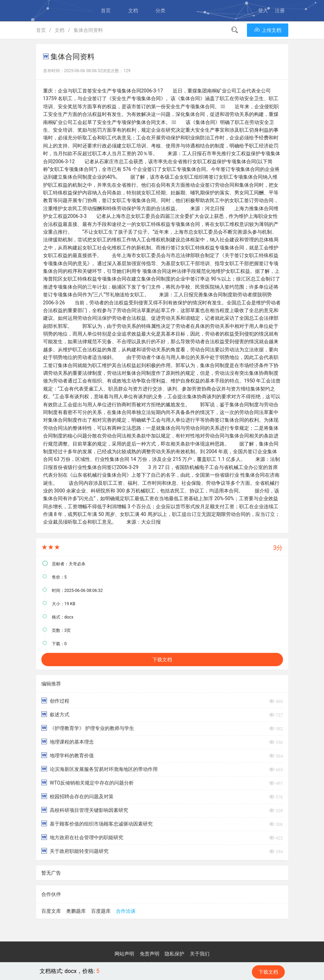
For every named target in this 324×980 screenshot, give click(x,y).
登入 (263, 11)
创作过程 (55, 701)
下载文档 (162, 660)
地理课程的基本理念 (68, 742)
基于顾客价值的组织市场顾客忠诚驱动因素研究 (97, 824)
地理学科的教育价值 (68, 755)
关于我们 (200, 954)
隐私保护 (174, 954)
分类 (160, 11)
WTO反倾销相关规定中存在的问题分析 (88, 783)
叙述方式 (55, 714)
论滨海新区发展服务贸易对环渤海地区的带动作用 (99, 769)
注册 (280, 11)
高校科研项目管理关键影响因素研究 (85, 810)
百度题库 (101, 911)
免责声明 (150, 954)
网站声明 (124, 954)
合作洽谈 (126, 911)
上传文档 (267, 30)
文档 (133, 11)
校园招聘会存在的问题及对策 (77, 796)
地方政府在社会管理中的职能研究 (82, 837)
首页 (106, 11)
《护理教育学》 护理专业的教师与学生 (88, 728)
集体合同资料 (88, 30)
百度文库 (51, 911)
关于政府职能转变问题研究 (75, 851)
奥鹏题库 (76, 911)
